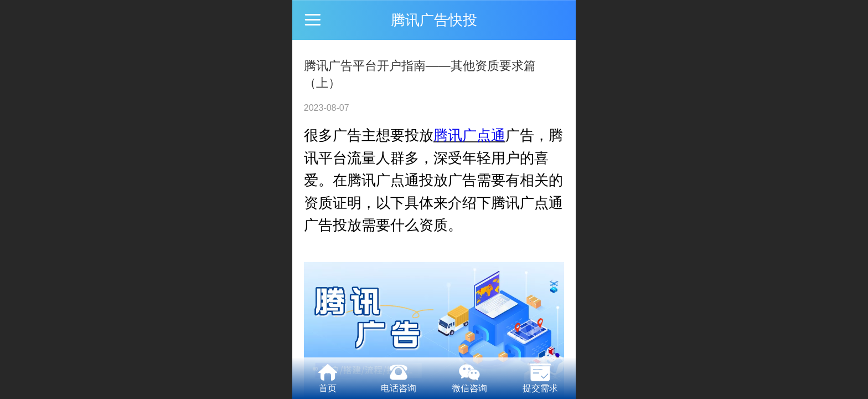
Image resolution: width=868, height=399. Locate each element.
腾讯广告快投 (434, 20)
